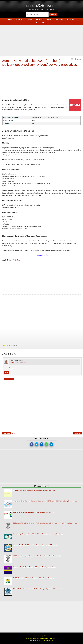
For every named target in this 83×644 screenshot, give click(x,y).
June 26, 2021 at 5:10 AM (18, 363)
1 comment (77, 59)
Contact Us (54, 638)
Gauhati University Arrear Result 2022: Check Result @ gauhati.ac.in (35, 567)
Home (13, 433)
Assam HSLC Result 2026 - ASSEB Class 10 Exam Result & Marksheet (36, 545)
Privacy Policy (45, 638)
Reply (7, 372)
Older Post (78, 433)
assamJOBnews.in (41, 5)
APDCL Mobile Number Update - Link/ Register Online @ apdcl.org (34, 490)
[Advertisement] (41, 40)
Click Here (16, 260)
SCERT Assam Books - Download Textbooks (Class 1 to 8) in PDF (34, 512)
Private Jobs (13, 345)
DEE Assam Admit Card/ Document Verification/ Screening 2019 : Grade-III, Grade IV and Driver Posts (45, 523)
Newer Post (7, 433)
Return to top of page (41, 636)
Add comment (9, 379)
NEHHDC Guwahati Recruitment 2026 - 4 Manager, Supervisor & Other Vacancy (38, 589)
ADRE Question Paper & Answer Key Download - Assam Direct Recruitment (37, 556)
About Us (29, 638)
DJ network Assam (17, 361)
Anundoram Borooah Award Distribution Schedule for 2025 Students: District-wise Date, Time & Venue (45, 501)
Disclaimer (36, 638)
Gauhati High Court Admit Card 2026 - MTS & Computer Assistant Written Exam (38, 534)
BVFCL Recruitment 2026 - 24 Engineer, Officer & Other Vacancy (33, 578)
